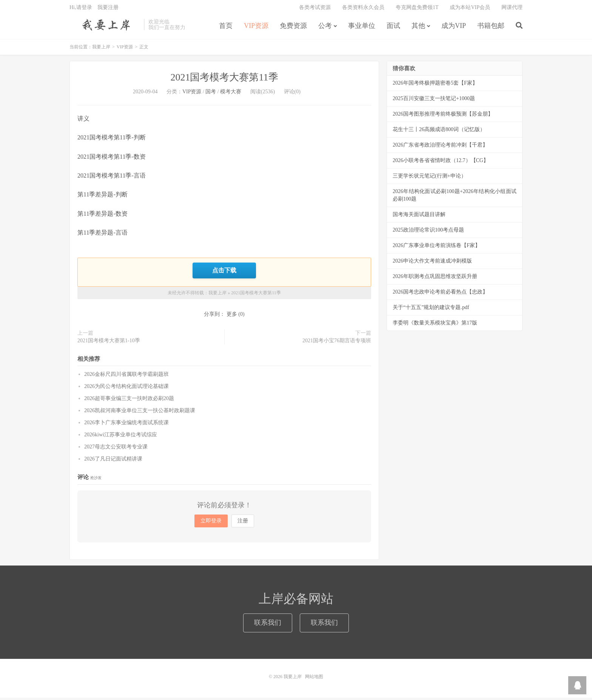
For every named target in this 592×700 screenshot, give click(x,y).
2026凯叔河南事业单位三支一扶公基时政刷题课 (140, 413)
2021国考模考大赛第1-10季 (109, 343)
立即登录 (211, 523)
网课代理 (512, 10)
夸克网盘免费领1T (417, 10)
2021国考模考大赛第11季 (224, 80)
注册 (243, 523)
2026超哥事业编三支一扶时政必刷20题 (129, 401)
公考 (325, 28)
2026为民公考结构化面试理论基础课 (126, 389)
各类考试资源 (315, 10)
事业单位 (362, 28)
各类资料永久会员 (363, 10)
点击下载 (224, 273)
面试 (393, 28)
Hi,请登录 (81, 10)
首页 (226, 28)
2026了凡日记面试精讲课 (113, 461)
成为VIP (454, 28)
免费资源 (293, 28)
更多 (232, 316)
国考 (211, 95)
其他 (418, 28)
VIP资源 (256, 28)
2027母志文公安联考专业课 (116, 449)
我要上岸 (105, 27)
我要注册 (108, 10)
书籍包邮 (491, 28)
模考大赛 (231, 95)
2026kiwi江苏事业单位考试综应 (121, 437)
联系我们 (268, 625)
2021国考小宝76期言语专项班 (337, 343)
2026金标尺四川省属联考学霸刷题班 (126, 377)
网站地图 (314, 679)
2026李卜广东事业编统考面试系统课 (126, 425)
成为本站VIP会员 (470, 10)
